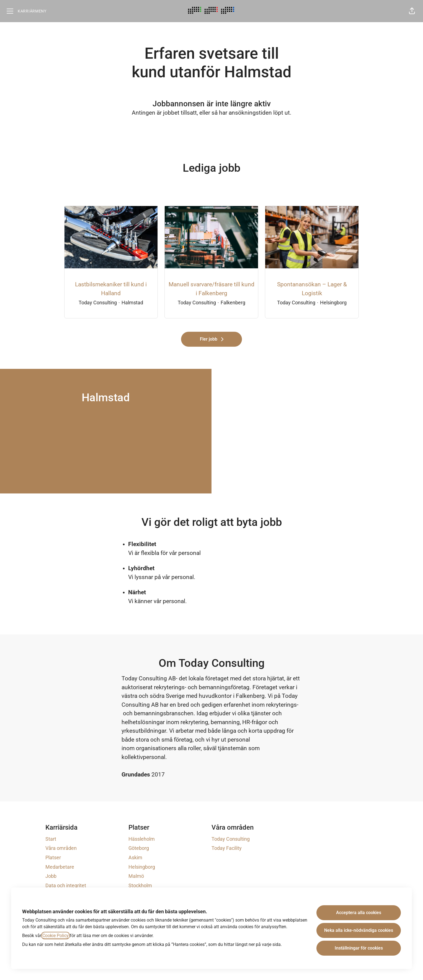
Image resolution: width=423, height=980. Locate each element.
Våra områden (61, 848)
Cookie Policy (56, 936)
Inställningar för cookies (359, 948)
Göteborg (139, 848)
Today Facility (227, 848)
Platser (53, 857)
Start (51, 839)
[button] (412, 11)
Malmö (136, 876)
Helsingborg (142, 867)
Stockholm (140, 885)
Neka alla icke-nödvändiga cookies (359, 930)
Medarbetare (60, 867)
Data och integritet (66, 885)
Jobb (51, 876)
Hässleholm (142, 839)
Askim (135, 857)
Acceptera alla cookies (359, 913)
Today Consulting (231, 839)
